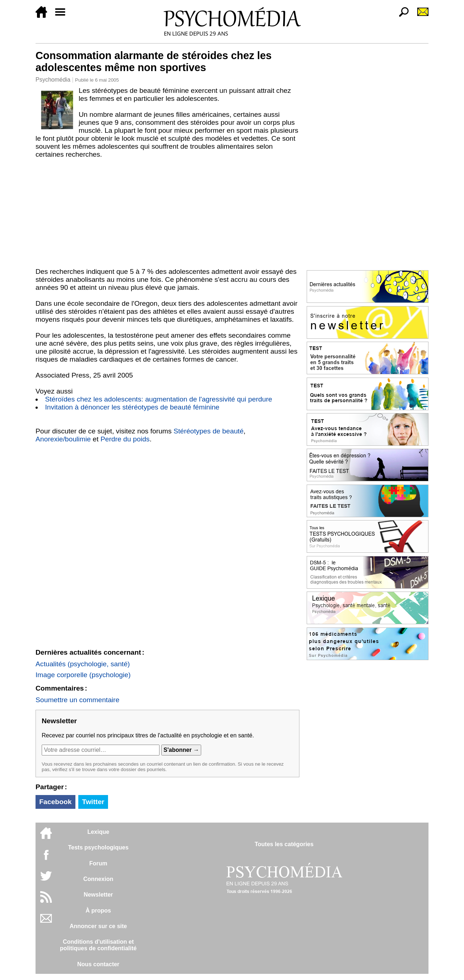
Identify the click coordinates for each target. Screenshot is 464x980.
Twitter (93, 802)
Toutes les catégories (284, 844)
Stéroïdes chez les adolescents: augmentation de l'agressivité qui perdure (159, 399)
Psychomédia (53, 80)
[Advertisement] (167, 213)
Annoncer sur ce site (98, 926)
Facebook (55, 802)
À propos (98, 911)
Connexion (98, 879)
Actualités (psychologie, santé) (83, 664)
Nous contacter (98, 964)
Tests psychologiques (98, 847)
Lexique (98, 832)
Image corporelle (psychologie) (83, 675)
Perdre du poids (125, 439)
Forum (98, 863)
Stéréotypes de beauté (209, 431)
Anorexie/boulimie (63, 439)
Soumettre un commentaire (77, 700)
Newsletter (98, 895)
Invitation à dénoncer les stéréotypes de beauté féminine (132, 407)
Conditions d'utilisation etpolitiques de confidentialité (98, 945)
